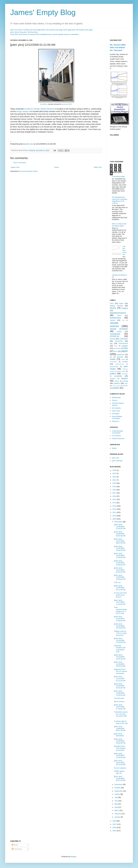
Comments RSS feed (36, 34)
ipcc (116, 351)
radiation (113, 379)
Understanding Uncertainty (117, 432)
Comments (17, 849)
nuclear (125, 362)
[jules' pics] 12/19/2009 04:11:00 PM (120, 588)
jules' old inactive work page (82, 30)
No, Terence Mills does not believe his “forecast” (118, 48)
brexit (119, 315)
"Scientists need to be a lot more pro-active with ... (121, 715)
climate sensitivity (119, 329)
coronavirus (115, 334)
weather (116, 388)
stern (126, 383)
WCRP (125, 386)
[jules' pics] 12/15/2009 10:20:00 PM (120, 626)
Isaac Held (116, 411)
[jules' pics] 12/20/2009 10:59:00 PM (120, 577)
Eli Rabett (116, 414)
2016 (115, 496)
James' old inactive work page (52, 30)
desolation (44, 104)
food (116, 346)
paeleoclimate (120, 364)
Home (57, 167)
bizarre (113, 308)
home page (67, 30)
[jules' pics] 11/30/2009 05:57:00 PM (120, 778)
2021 (115, 480)
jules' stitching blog (30, 32)
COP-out (117, 582)
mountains (113, 362)
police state (121, 371)
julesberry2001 (67, 104)
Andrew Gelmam (118, 438)
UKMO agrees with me (119, 772)
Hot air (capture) (120, 768)
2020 (115, 483)
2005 (115, 831)
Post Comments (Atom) (29, 171)
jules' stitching (117, 461)
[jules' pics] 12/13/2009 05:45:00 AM (120, 664)
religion (117, 381)
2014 (115, 503)
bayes (121, 303)
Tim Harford (116, 436)
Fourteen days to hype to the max (121, 722)
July (116, 797)
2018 (115, 490)
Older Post (98, 167)
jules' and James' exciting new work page (25, 30)
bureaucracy (115, 318)
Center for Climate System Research (40, 109)
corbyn (119, 331)
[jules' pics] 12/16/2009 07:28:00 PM (120, 619)
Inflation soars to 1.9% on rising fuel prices (120, 633)
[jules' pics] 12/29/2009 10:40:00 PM (120, 527)
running (125, 381)
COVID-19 (114, 336)
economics (119, 341)
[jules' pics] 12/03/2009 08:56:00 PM (120, 741)
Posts (15, 845)
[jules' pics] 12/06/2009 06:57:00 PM (120, 728)
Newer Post (15, 167)
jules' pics (29, 144)
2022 (115, 477)
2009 (115, 519)
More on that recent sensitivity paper (119, 225)
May (116, 804)
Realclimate (116, 398)
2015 (115, 499)
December (119, 522)
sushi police (116, 386)
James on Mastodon (71, 34)
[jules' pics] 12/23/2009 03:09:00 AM (120, 563)
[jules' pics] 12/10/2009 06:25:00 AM (120, 686)
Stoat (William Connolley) (117, 417)
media (113, 359)
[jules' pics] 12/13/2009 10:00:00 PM (120, 657)
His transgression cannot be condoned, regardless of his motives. (120, 200)
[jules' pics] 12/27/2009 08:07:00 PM (120, 541)
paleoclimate (114, 367)
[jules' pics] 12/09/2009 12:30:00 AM (120, 693)
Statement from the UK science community (120, 671)
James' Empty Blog (43, 12)
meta (123, 359)
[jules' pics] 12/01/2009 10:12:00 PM (120, 763)
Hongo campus (22, 111)
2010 (115, 516)
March (117, 810)
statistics (117, 383)
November (119, 784)
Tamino (115, 400)
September (119, 791)
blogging (125, 308)
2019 (115, 486)
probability (118, 376)
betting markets (116, 306)
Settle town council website (53, 34)
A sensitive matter (119, 177)
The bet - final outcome (124, 250)
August (117, 794)
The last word (119, 698)
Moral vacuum (119, 701)
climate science (114, 324)
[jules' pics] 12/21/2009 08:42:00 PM (120, 570)
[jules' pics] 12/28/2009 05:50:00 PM (120, 534)
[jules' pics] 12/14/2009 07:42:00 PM (120, 640)
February (118, 814)
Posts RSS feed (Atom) (19, 34)
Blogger (73, 857)
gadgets (125, 346)
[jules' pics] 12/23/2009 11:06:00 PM (120, 555)
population (125, 374)
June (117, 801)
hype (126, 348)
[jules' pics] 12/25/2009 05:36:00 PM (120, 548)
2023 (115, 473)
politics (113, 374)
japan (125, 351)
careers (113, 320)
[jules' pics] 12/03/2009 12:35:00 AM (120, 755)
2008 (115, 821)
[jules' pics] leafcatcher (119, 735)
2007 (115, 824)
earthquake (124, 339)
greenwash (117, 348)
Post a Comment (20, 163)
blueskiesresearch (118, 313)
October (118, 788)
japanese (121, 354)
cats (123, 320)
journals (120, 357)
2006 (115, 827)
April (116, 807)
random (124, 378)
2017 (115, 493)
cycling (112, 339)
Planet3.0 (115, 421)
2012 (115, 509)
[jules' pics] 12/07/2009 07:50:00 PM (120, 707)
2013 (115, 506)
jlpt (111, 357)
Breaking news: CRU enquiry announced (120, 748)
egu (111, 343)
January (118, 817)
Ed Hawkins (116, 408)
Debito (114, 448)
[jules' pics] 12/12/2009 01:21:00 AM (120, 678)
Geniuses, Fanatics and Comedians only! (120, 649)
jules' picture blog (17, 32)
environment (123, 343)
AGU (112, 303)
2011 (115, 512)
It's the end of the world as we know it (120, 595)
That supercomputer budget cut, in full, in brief (120, 610)
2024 (115, 470)
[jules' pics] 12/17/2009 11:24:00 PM (120, 602)
